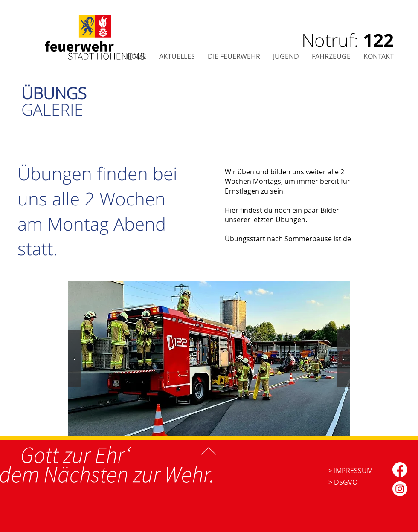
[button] (379, 56)
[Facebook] (400, 470)
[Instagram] (400, 489)
